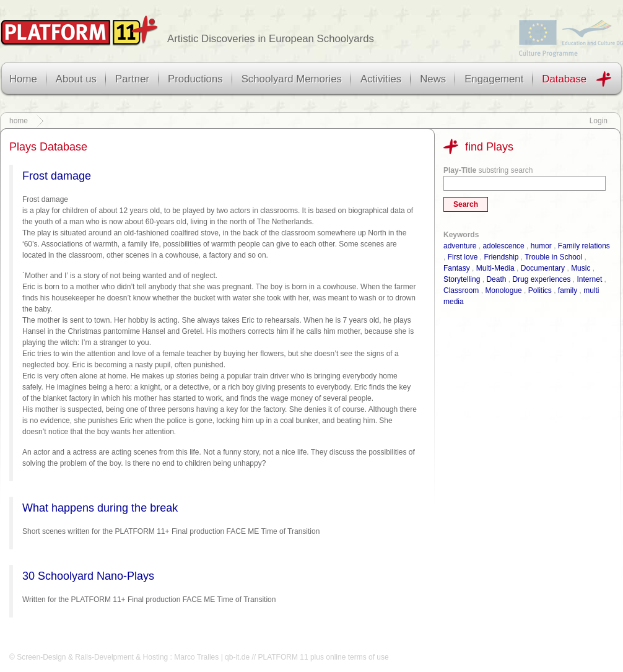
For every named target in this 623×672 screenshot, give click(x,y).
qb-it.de (237, 657)
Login (599, 121)
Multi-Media (495, 268)
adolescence (503, 246)
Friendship (501, 257)
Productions (195, 79)
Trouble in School (553, 257)
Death (496, 279)
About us (76, 79)
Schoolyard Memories (292, 79)
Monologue (503, 290)
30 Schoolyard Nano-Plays (88, 576)
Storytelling (462, 279)
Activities (381, 79)
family (568, 290)
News (433, 79)
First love (463, 257)
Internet (590, 279)
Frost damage (57, 176)
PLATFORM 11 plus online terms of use (323, 657)
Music (581, 268)
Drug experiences (541, 279)
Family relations (584, 246)
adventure (460, 246)
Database (564, 79)
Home (23, 79)
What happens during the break (100, 508)
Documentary (543, 268)
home (19, 121)
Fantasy (457, 268)
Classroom (461, 290)
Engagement (494, 79)
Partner (132, 79)
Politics (540, 290)
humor (541, 246)
